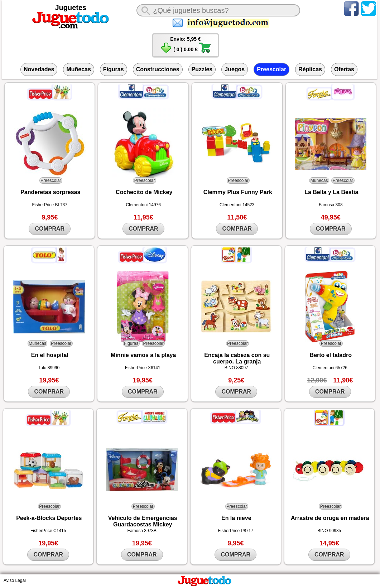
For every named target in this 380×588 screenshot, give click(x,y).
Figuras (114, 69)
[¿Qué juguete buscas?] (218, 10)
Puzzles (202, 69)
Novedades (39, 69)
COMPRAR (50, 229)
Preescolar (271, 69)
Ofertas (344, 69)
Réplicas (310, 69)
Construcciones (158, 69)
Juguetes (71, 8)
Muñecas (78, 69)
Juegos (235, 69)
